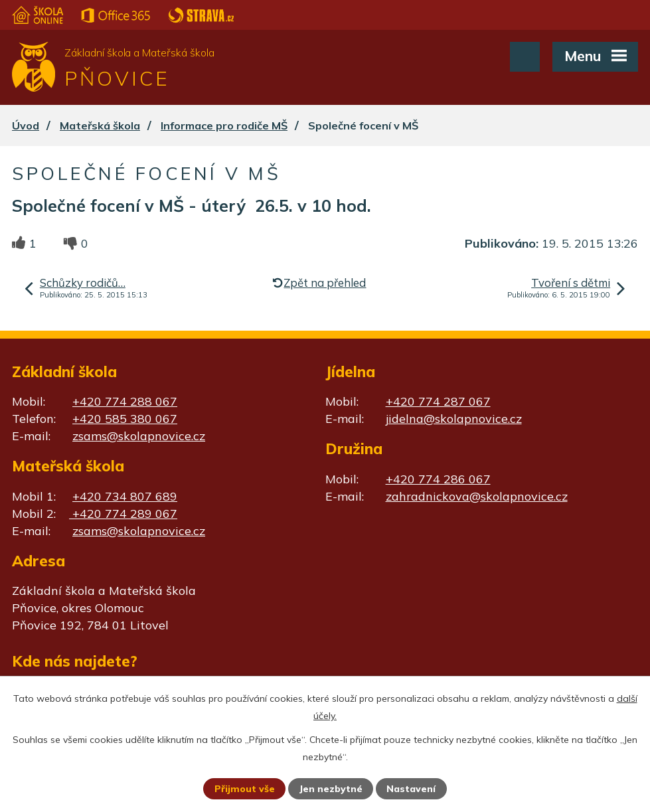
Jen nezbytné (331, 789)
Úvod (26, 125)
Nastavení (411, 789)
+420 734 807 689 (125, 496)
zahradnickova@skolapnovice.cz (477, 496)
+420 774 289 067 (123, 514)
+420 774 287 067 (438, 401)
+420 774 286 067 (438, 479)
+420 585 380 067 (125, 419)
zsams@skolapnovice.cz (139, 436)
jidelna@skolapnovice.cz (454, 419)
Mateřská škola (100, 125)
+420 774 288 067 (125, 401)
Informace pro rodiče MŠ (224, 125)
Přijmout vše (245, 789)
